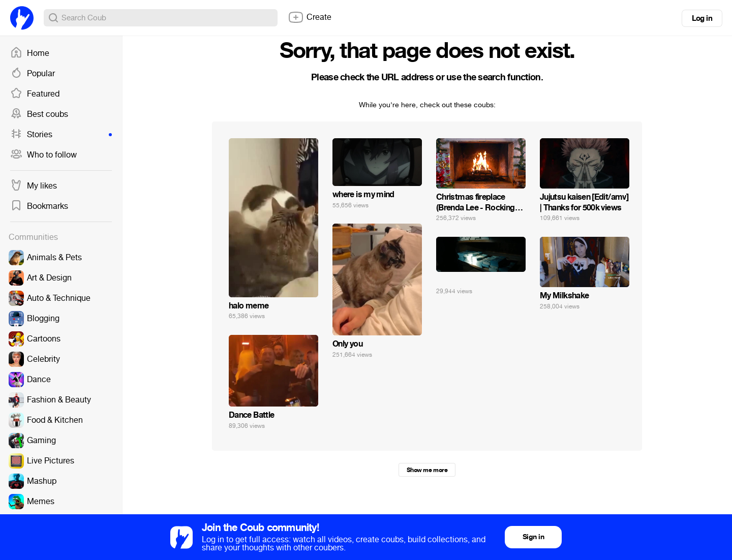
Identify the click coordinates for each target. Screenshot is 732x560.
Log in (702, 18)
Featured (35, 94)
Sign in (533, 537)
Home (30, 53)
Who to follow (43, 155)
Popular (33, 74)
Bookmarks (39, 206)
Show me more (427, 470)
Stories (61, 135)
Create (310, 17)
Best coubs (39, 114)
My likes (34, 186)
